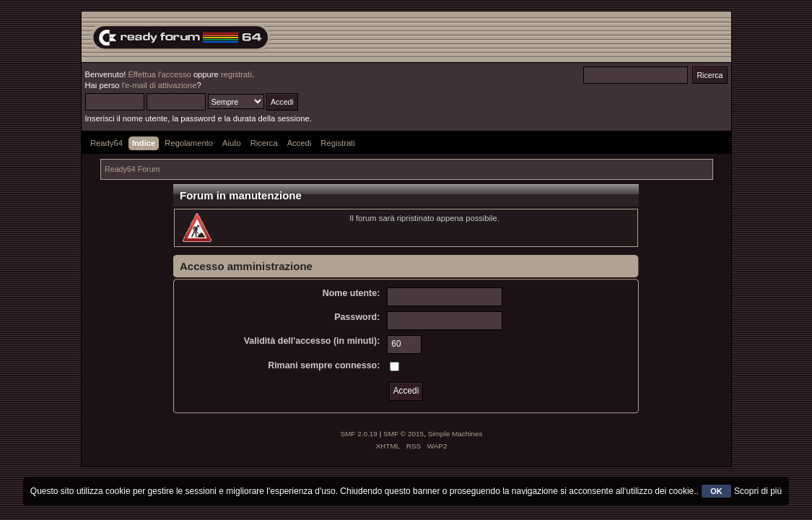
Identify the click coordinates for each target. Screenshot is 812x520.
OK (716, 491)
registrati (236, 74)
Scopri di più (758, 491)
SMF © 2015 (403, 434)
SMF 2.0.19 (359, 434)
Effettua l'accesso (159, 74)
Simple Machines (455, 434)
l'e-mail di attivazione (160, 85)
